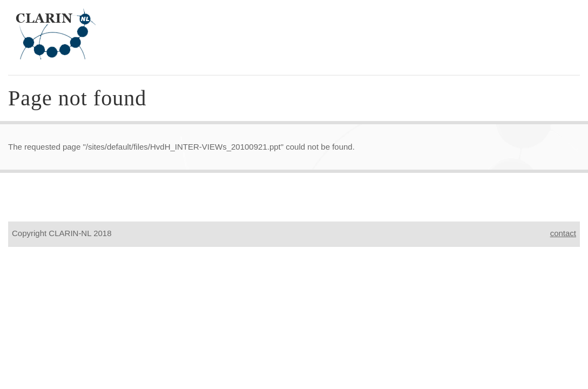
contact (563, 233)
